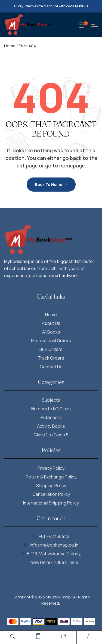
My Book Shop (58, 597)
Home (10, 46)
